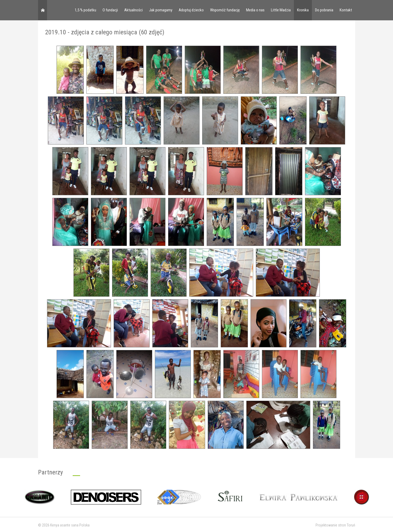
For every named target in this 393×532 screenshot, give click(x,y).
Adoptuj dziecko (191, 10)
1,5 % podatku (85, 10)
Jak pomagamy (161, 10)
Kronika (303, 10)
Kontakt (346, 10)
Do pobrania (324, 10)
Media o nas (255, 10)
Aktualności (133, 10)
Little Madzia (281, 10)
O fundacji (110, 10)
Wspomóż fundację (225, 10)
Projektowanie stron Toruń (335, 525)
